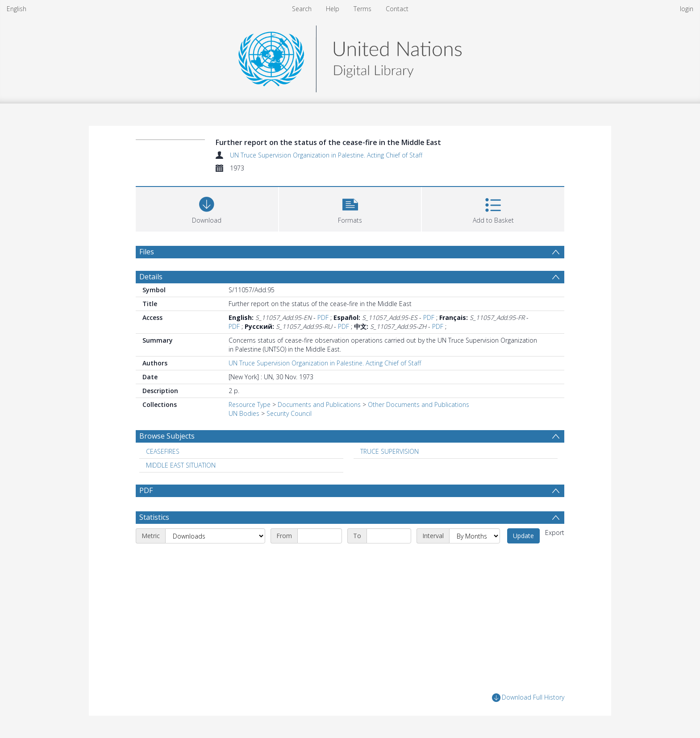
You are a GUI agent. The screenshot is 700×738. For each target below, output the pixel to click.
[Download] (207, 208)
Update (523, 536)
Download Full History (528, 698)
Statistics (154, 517)
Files (147, 252)
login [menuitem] (687, 9)
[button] (350, 208)
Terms (362, 9)
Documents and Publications (319, 404)
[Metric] (215, 536)
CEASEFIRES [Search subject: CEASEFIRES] (163, 451)
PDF (323, 317)
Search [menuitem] (302, 9)
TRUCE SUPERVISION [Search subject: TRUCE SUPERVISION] (390, 451)
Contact (397, 9)
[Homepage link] (350, 56)
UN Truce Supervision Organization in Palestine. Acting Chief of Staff (326, 155)
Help (333, 9)
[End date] (389, 536)
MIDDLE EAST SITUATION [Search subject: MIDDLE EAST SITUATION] (181, 465)
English (17, 9)
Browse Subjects (167, 436)
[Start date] (320, 536)
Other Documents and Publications (419, 404)
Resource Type (250, 404)
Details (151, 277)
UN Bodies (244, 413)
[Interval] (475, 536)
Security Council (289, 413)
